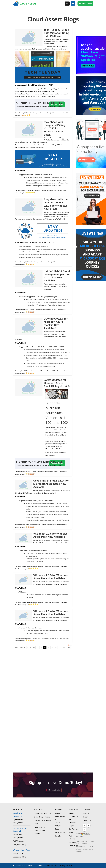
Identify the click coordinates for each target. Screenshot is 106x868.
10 (34, 648)
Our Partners (74, 829)
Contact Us (87, 820)
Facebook (84, 825)
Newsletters (73, 846)
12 (41, 648)
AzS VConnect (18, 841)
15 (52, 648)
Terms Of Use (52, 865)
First (17, 648)
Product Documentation (74, 816)
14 (48, 648)
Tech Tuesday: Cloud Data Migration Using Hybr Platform (57, 33)
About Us (86, 813)
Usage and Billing (20, 844)
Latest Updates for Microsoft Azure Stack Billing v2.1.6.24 (57, 383)
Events (71, 832)
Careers (85, 817)
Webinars (72, 842)
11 (37, 648)
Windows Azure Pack (21, 850)
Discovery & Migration (42, 820)
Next (64, 648)
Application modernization (60, 816)
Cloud (57, 829)
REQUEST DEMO (85, 3)
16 (56, 648)
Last (69, 648)
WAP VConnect (19, 853)
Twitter (89, 825)
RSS (70, 645)
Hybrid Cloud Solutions (42, 813)
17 (59, 648)
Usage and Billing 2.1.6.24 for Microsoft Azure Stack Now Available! (51, 484)
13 (45, 648)
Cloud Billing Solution (42, 817)
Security (58, 836)
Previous (23, 648)
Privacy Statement (67, 865)
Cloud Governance (41, 827)
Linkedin (84, 830)
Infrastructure (60, 832)
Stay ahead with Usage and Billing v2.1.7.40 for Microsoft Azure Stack (55, 128)
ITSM (36, 824)
